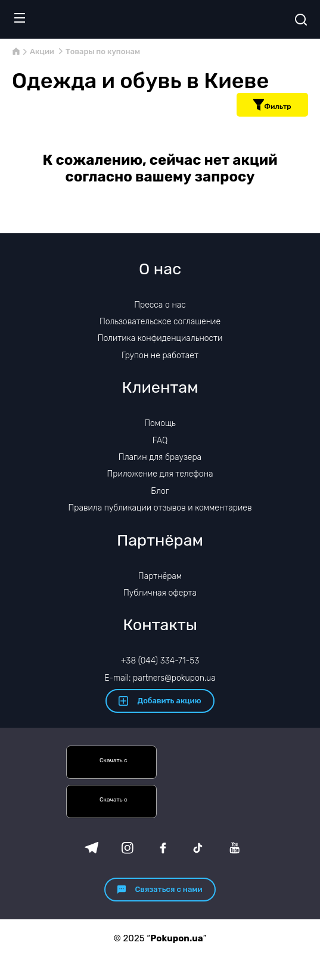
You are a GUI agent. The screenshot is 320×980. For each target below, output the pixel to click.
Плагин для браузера (160, 457)
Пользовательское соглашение (160, 322)
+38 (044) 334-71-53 (160, 661)
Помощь (160, 423)
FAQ (160, 441)
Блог (160, 491)
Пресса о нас (160, 305)
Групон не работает (160, 356)
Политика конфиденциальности (160, 338)
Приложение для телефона (160, 474)
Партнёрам (160, 576)
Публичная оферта (160, 593)
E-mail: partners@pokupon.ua (160, 678)
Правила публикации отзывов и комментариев (160, 508)
